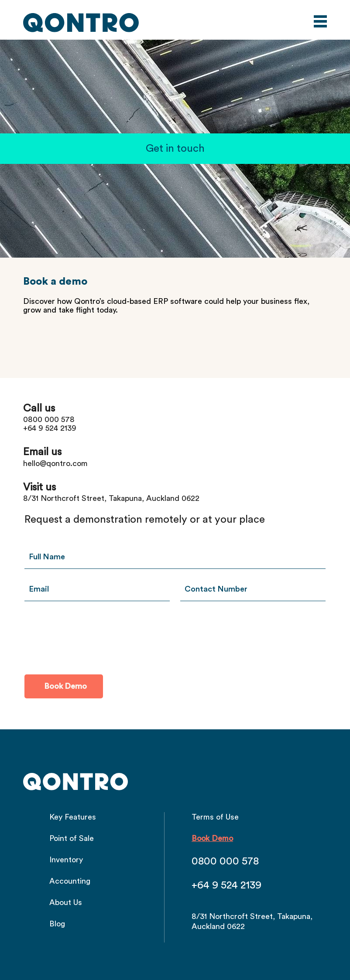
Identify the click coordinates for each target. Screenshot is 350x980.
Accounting (70, 881)
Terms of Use (215, 817)
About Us (66, 902)
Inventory (66, 860)
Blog (57, 924)
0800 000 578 (49, 419)
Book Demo (212, 838)
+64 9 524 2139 (50, 428)
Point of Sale (72, 838)
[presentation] (91, 636)
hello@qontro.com (55, 463)
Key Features (73, 817)
